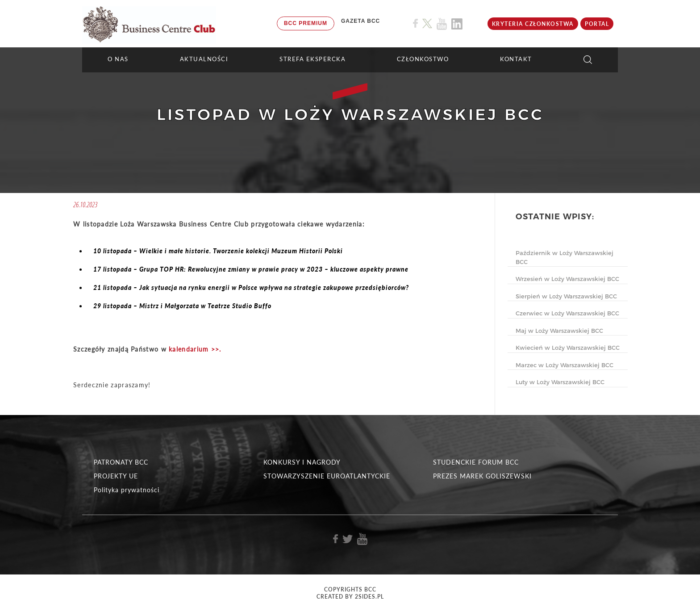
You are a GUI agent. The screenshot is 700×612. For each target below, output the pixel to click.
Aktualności (204, 59)
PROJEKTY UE (116, 476)
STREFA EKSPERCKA (312, 59)
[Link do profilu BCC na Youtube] (442, 24)
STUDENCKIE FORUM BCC (476, 462)
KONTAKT (516, 59)
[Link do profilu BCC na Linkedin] (457, 24)
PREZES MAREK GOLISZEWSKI (482, 476)
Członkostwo (423, 59)
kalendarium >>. (195, 349)
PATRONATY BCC (121, 462)
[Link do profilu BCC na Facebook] (415, 23)
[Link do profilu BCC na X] (427, 24)
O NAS (118, 59)
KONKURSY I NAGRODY (302, 462)
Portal (597, 24)
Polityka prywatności (127, 490)
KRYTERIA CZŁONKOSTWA (533, 24)
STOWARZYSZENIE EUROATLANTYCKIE (327, 476)
